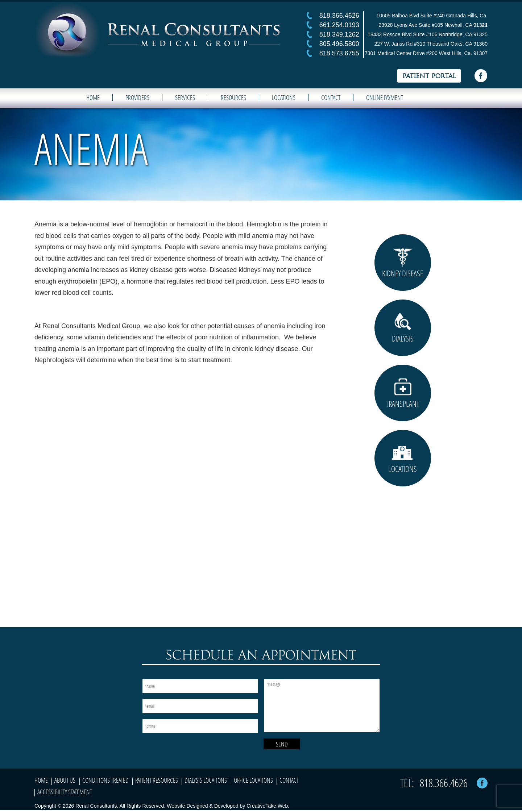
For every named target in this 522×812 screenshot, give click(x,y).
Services (185, 97)
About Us (65, 780)
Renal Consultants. (96, 806)
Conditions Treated (105, 780)
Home (93, 97)
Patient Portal (429, 76)
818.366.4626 (339, 16)
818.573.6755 (339, 53)
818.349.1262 (339, 34)
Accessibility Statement (65, 792)
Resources (233, 97)
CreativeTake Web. (268, 806)
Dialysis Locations (206, 780)
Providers (137, 97)
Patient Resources (157, 780)
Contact (331, 97)
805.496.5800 (339, 44)
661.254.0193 (339, 25)
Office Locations (253, 780)
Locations (284, 97)
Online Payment (385, 97)
